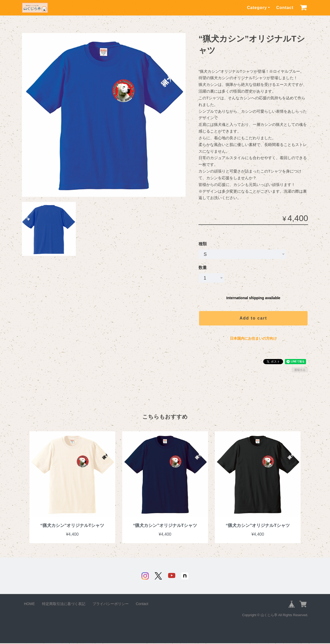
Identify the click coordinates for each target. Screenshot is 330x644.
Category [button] (257, 8)
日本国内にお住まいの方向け (253, 338)
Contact (285, 8)
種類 (203, 244)
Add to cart (253, 318)
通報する (300, 370)
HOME (29, 605)
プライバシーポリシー (111, 605)
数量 (203, 268)
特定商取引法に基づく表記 (64, 605)
